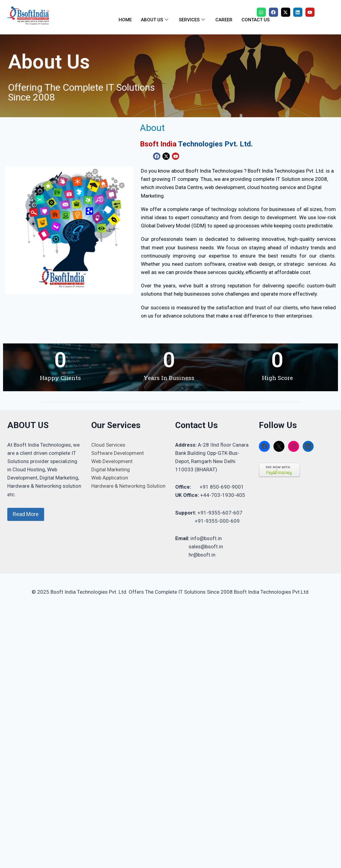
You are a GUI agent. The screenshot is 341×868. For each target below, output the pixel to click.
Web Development (112, 461)
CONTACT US (256, 20)
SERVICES (193, 20)
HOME (125, 20)
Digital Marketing (111, 469)
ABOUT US (155, 20)
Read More (26, 514)
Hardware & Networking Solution (128, 486)
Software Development (118, 453)
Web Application (110, 478)
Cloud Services (108, 445)
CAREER (224, 20)
